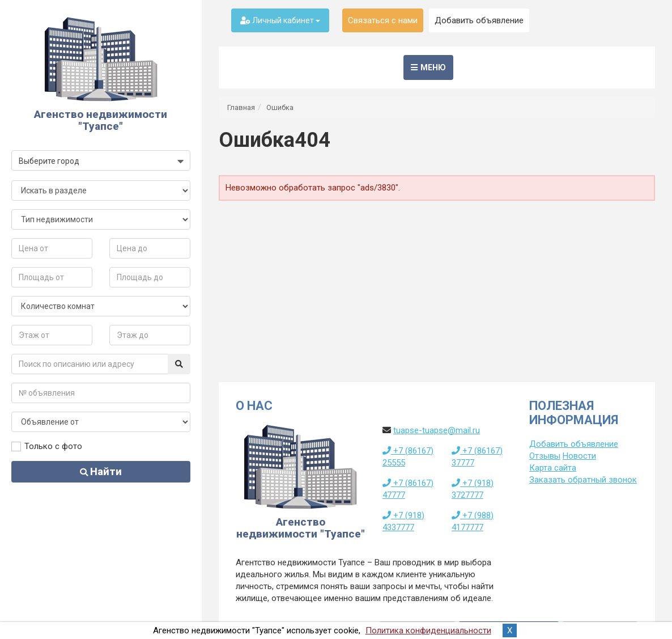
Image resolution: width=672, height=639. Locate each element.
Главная (241, 107)
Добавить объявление (479, 20)
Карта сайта (553, 468)
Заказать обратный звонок (583, 480)
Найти (101, 471)
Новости (579, 456)
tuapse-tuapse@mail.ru (437, 430)
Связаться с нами (383, 20)
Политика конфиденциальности (428, 630)
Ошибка (280, 107)
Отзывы (545, 456)
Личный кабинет (280, 20)
